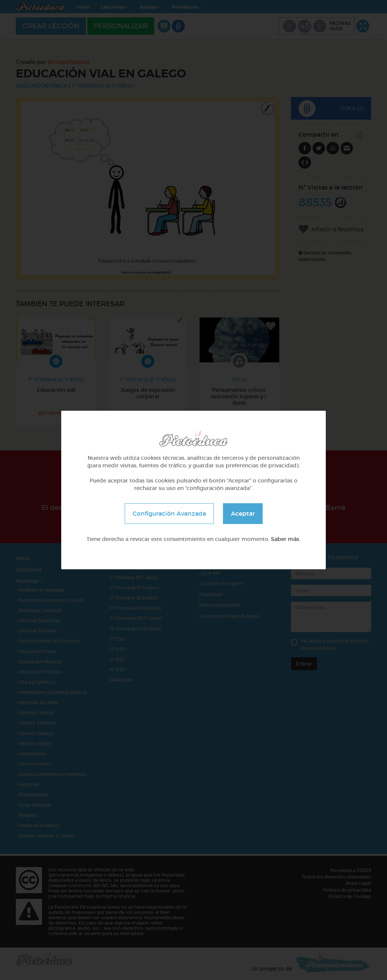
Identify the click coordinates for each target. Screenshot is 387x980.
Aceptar (243, 513)
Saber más (285, 539)
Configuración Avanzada (169, 513)
